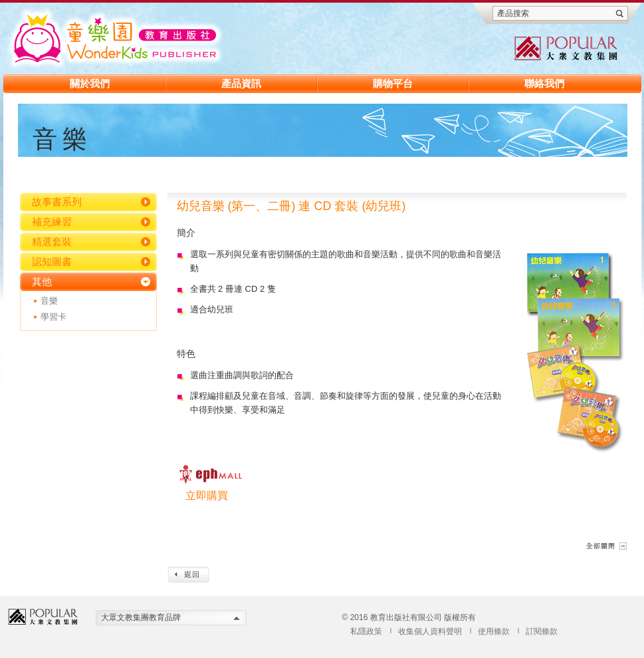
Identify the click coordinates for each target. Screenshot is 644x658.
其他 (42, 281)
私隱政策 (366, 631)
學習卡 (54, 317)
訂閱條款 (542, 631)
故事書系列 (57, 202)
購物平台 (393, 83)
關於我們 (90, 83)
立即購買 (207, 495)
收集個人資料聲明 (430, 631)
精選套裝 (52, 242)
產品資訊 (241, 83)
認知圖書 (52, 262)
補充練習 (52, 222)
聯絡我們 (544, 83)
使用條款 (494, 631)
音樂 (49, 301)
